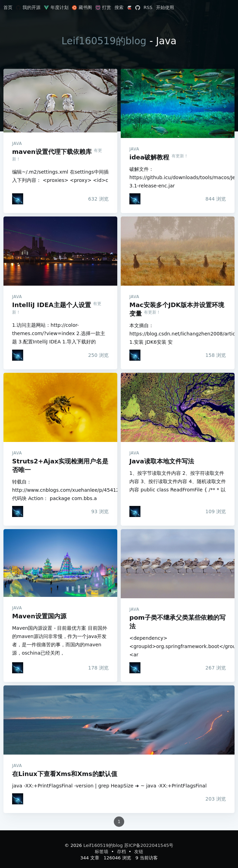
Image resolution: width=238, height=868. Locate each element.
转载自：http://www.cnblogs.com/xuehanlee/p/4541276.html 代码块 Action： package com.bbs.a (60, 490)
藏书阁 (82, 7)
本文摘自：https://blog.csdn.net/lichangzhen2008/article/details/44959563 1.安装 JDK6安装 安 (178, 334)
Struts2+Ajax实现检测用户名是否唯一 (60, 407)
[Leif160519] (18, 199)
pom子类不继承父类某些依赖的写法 (178, 564)
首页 (8, 7)
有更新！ (180, 156)
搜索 (119, 7)
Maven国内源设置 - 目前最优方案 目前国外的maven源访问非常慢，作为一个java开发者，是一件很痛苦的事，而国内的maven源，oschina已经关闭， (60, 640)
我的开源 (28, 7)
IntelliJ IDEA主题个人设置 (60, 251)
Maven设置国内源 (60, 563)
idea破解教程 (178, 103)
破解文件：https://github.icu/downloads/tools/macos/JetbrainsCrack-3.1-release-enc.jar (178, 177)
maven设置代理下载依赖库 (60, 101)
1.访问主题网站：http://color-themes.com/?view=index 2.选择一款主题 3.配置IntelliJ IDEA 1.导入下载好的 (59, 333)
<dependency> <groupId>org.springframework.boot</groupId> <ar (178, 646)
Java (17, 144)
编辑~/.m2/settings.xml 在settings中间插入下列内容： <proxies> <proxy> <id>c (60, 176)
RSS (148, 7)
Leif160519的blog (104, 41)
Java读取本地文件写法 (178, 407)
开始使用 (165, 7)
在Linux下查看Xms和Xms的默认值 (119, 720)
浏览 (98, 199)
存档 (122, 852)
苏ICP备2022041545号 (149, 845)
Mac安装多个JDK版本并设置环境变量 (178, 251)
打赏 (103, 7)
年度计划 (56, 7)
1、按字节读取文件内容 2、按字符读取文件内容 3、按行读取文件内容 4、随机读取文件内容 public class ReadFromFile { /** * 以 (178, 481)
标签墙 (102, 852)
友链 (139, 852)
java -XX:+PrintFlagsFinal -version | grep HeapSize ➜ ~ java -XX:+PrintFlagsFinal (109, 786)
